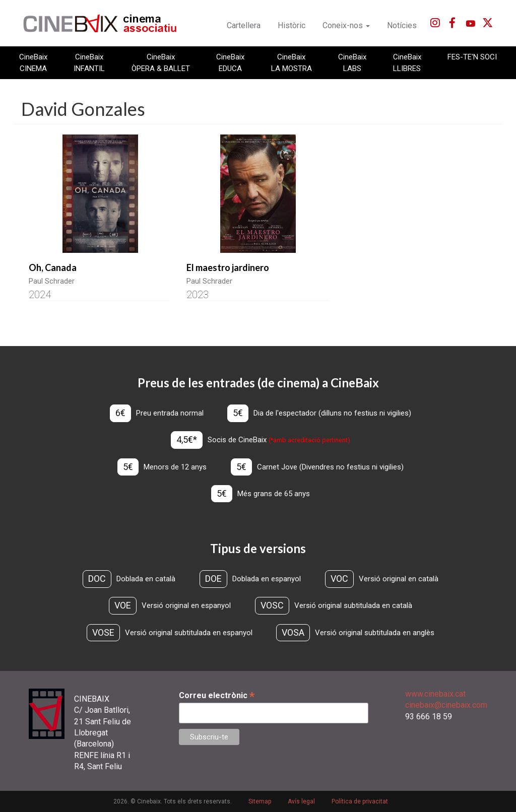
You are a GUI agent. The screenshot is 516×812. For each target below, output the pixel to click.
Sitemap (260, 801)
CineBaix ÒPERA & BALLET (161, 62)
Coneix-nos (346, 25)
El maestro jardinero (228, 267)
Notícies (402, 25)
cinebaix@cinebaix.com (446, 705)
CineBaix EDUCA (230, 62)
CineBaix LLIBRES (407, 62)
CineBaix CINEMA (33, 62)
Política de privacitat (360, 801)
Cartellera (244, 25)
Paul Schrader (52, 281)
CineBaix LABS (352, 62)
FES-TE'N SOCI (472, 57)
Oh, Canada (53, 267)
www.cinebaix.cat (435, 694)
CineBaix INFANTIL (89, 62)
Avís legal (301, 801)
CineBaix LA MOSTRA (292, 62)
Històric (292, 25)
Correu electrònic (217, 695)
